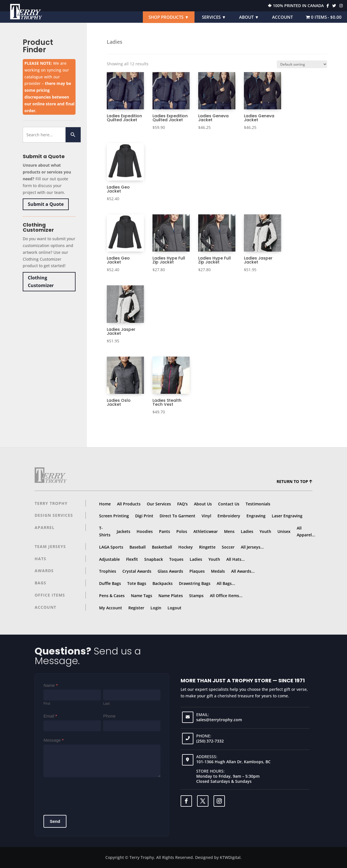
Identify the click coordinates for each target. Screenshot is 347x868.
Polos (182, 531)
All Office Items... (226, 596)
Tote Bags (137, 583)
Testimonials (258, 504)
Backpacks (163, 583)
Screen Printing (114, 516)
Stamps (196, 596)
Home (105, 504)
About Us (203, 504)
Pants (165, 531)
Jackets (124, 531)
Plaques (197, 571)
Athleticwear (206, 531)
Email (50, 716)
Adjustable (109, 559)
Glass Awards (170, 571)
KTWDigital (230, 857)
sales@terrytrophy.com (219, 720)
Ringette (207, 547)
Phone (109, 716)
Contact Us (229, 504)
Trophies (108, 571)
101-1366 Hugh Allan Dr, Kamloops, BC (233, 762)
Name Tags (142, 596)
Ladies (247, 531)
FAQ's (182, 504)
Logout (174, 608)
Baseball (138, 547)
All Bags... (226, 583)
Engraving (256, 516)
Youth (265, 531)
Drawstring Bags (195, 583)
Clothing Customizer (41, 282)
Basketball (162, 547)
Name (51, 685)
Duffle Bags (110, 583)
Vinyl (206, 516)
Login (156, 608)
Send (55, 821)
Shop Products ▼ (169, 17)
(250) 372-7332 (210, 741)
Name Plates (171, 596)
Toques (176, 559)
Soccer (228, 547)
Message (54, 740)
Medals (218, 571)
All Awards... (243, 571)
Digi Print (144, 516)
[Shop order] (302, 64)
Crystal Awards (137, 571)
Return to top (294, 481)
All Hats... (236, 559)
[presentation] (87, 794)
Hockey (186, 547)
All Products (129, 504)
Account (282, 17)
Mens (229, 531)
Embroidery (229, 516)
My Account (111, 608)
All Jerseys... (252, 547)
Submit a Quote (46, 204)
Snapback (154, 559)
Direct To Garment (177, 516)
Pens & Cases (112, 596)
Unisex (284, 531)
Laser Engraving (287, 516)
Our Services (159, 504)
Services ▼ (214, 17)
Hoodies (145, 531)
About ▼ (249, 17)
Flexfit (132, 559)
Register (136, 608)
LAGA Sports (111, 547)
